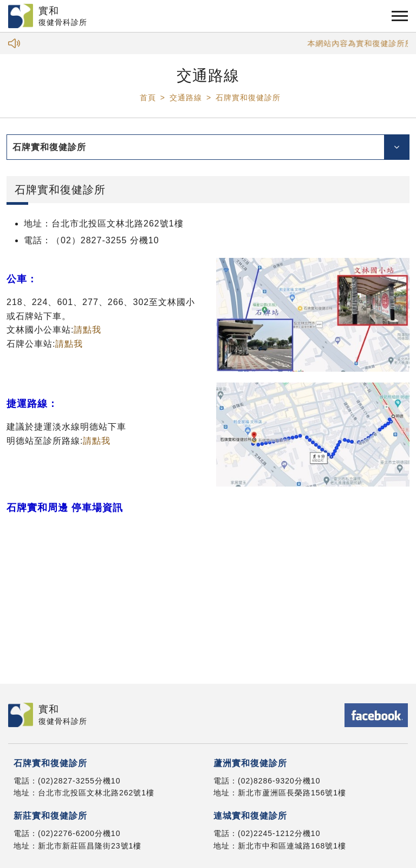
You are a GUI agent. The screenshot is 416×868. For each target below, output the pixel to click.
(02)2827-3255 (66, 781)
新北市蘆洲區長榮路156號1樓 (292, 793)
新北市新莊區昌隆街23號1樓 (90, 846)
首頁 (148, 98)
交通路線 (186, 98)
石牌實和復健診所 (248, 98)
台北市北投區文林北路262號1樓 (96, 793)
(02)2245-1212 (266, 833)
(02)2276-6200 (66, 833)
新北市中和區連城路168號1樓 (292, 846)
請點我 (87, 330)
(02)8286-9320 (266, 781)
